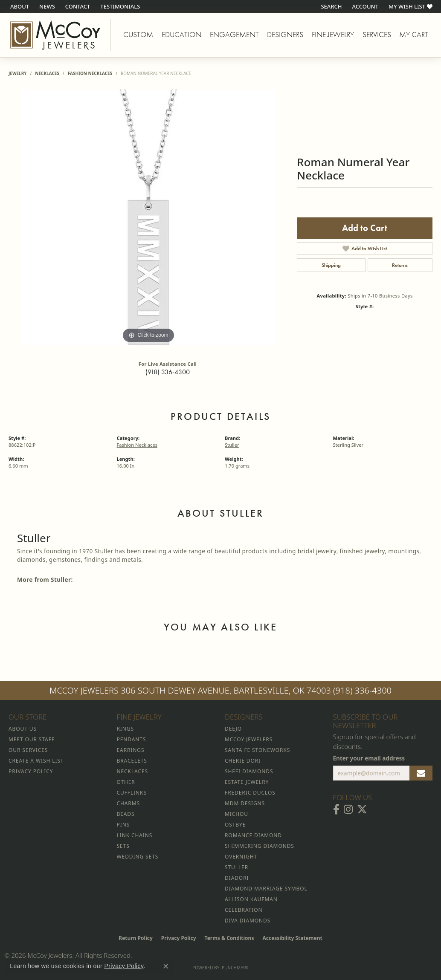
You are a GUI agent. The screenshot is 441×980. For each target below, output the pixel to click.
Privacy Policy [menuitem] (31, 771)
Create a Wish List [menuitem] (36, 761)
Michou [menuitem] (236, 814)
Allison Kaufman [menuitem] (251, 899)
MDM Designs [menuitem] (245, 803)
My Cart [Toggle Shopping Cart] (414, 35)
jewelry (18, 73)
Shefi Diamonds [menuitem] (249, 771)
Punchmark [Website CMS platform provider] (235, 968)
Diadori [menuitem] (237, 878)
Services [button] (377, 35)
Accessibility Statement (292, 938)
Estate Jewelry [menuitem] (247, 782)
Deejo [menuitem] (233, 729)
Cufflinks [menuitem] (132, 793)
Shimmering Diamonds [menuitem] (260, 846)
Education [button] (181, 35)
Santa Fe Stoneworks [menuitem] (257, 750)
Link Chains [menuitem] (135, 835)
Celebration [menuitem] (244, 910)
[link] (19, 6)
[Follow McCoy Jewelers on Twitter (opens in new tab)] (362, 809)
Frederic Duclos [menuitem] (250, 793)
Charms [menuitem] (128, 803)
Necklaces (47, 73)
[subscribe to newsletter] (421, 773)
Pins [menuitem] (123, 825)
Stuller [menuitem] (236, 867)
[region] (148, 217)
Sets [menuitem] (123, 846)
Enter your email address (369, 758)
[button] (330, 6)
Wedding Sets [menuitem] (138, 857)
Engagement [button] (234, 35)
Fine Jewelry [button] (333, 35)
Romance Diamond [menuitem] (253, 835)
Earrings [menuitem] (131, 750)
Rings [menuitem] (125, 729)
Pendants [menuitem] (132, 739)
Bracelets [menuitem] (132, 761)
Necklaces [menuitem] (132, 771)
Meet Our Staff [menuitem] (32, 739)
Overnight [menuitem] (241, 857)
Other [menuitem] (126, 782)
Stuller (232, 445)
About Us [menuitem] (23, 729)
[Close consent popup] (166, 966)
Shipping (331, 265)
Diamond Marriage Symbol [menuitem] (266, 889)
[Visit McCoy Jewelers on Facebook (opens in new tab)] (336, 809)
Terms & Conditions (229, 938)
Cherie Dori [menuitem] (243, 761)
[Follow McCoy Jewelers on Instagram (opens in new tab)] (348, 809)
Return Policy (136, 938)
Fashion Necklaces (90, 73)
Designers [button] (285, 35)
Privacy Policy (179, 938)
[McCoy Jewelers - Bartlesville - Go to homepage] (55, 35)
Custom (138, 35)
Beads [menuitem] (126, 814)
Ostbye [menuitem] (235, 825)
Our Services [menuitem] (28, 750)
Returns (400, 265)
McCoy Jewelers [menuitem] (249, 739)
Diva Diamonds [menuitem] (248, 921)
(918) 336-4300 (168, 372)
